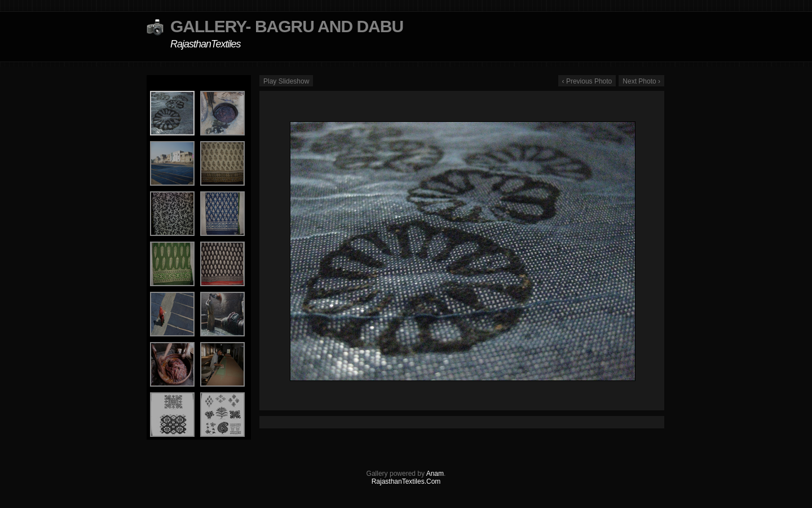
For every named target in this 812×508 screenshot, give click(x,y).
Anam (435, 474)
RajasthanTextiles (205, 44)
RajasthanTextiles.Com (406, 481)
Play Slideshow (286, 81)
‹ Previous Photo (587, 81)
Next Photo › (641, 81)
